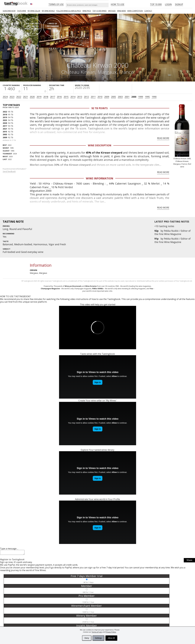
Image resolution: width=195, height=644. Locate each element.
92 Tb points (100, 108)
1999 (141, 97)
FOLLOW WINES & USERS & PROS (69, 11)
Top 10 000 (156, 4)
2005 (113, 97)
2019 (39, 97)
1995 (147, 97)
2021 (25, 97)
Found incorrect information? (15, 170)
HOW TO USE (118, 4)
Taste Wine (22, 11)
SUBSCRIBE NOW (9, 11)
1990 (154, 97)
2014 (73, 97)
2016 (59, 97)
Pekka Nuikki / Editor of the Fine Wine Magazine (172, 232)
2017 (53, 97)
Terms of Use (97, 632)
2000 (134, 97)
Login (168, 4)
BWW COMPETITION (135, 11)
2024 (5, 97)
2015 (66, 97)
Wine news (121, 11)
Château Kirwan (78, 72)
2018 (46, 97)
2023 (12, 97)
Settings (98, 638)
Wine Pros (87, 11)
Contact (148, 11)
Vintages (112, 11)
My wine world (48, 11)
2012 (86, 97)
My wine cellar (34, 11)
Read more (163, 138)
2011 (93, 97)
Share (189, 561)
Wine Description (100, 145)
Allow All (111, 638)
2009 (107, 97)
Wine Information (100, 178)
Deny (87, 638)
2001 (127, 97)
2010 (100, 97)
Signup (179, 4)
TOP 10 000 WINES (99, 11)
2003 (120, 97)
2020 (32, 97)
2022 (19, 97)
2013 (80, 97)
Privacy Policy (111, 632)
